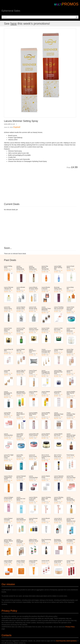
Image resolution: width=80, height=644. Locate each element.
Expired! (17, 127)
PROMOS (70, 4)
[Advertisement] (27, 184)
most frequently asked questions (66, 641)
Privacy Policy (70, 627)
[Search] (76, 17)
